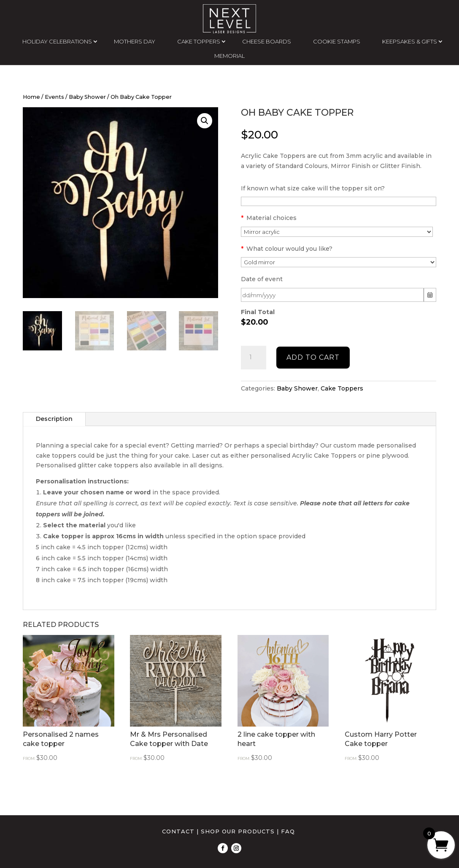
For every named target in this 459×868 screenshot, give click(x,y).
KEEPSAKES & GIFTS (410, 41)
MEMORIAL (229, 56)
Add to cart (313, 357)
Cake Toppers (342, 388)
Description (54, 419)
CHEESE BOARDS (267, 41)
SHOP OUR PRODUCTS (238, 831)
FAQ (288, 831)
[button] (205, 121)
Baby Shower (87, 97)
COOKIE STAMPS (337, 41)
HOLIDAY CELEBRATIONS (57, 41)
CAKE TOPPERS (199, 41)
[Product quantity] (254, 358)
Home (31, 97)
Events (54, 97)
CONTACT (178, 831)
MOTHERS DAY (135, 41)
